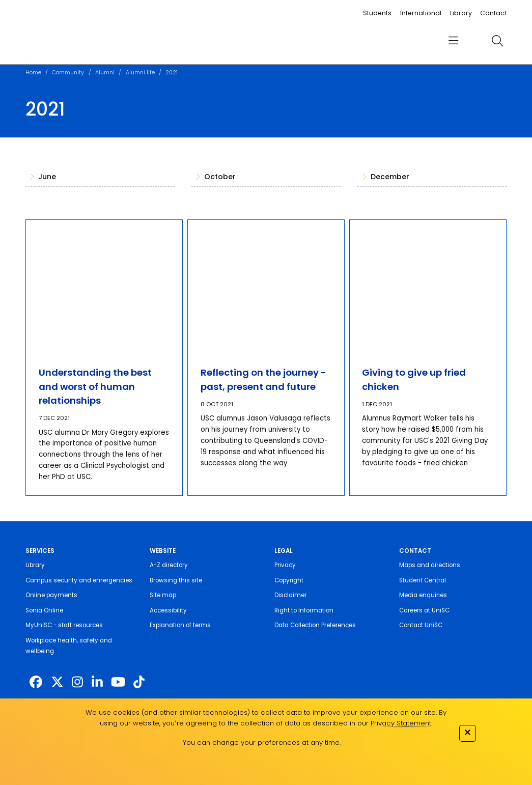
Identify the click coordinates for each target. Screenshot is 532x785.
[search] (498, 41)
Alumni (105, 73)
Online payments (51, 595)
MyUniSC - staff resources (64, 625)
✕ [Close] (467, 732)
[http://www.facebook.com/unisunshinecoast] (36, 682)
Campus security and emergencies (79, 580)
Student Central (423, 580)
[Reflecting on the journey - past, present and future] (266, 286)
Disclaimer (290, 595)
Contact (493, 13)
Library (461, 13)
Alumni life (140, 73)
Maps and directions (430, 565)
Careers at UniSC (424, 610)
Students (377, 13)
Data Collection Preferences (315, 625)
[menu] (454, 41)
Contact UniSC (421, 625)
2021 (172, 73)
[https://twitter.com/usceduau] (57, 682)
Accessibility (168, 610)
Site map (163, 595)
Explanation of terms (180, 625)
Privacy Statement (401, 723)
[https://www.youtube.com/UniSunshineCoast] (118, 682)
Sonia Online (44, 610)
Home (33, 73)
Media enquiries (423, 595)
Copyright (289, 580)
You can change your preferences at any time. (262, 742)
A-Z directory (169, 565)
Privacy (285, 565)
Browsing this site (176, 580)
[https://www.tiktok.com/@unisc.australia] (139, 682)
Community (68, 73)
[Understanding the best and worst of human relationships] (104, 286)
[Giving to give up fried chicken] (428, 286)
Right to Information (304, 610)
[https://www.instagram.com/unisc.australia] (77, 682)
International (421, 13)
